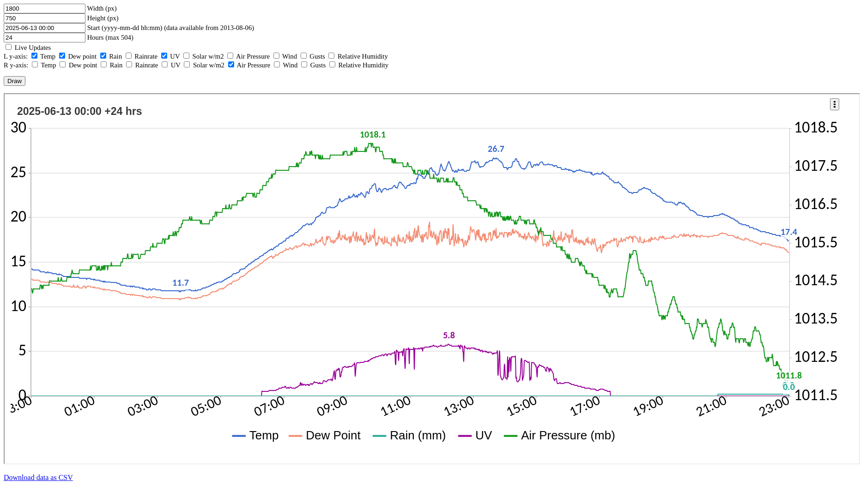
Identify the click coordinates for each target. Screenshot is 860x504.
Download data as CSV (38, 477)
